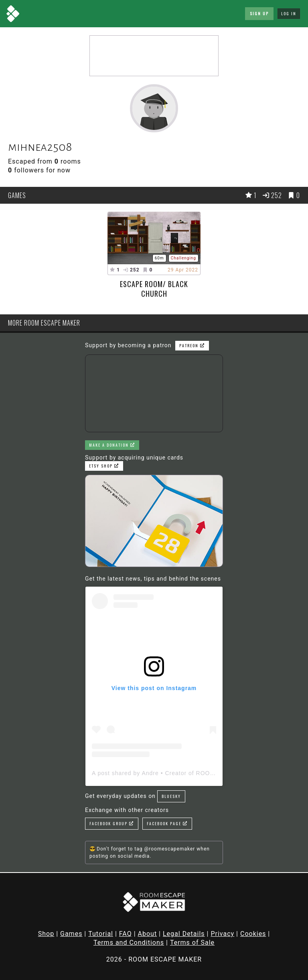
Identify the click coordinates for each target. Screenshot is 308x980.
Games (71, 934)
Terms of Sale (192, 943)
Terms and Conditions (129, 943)
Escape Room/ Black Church (154, 289)
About (148, 934)
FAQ (126, 934)
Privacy (222, 934)
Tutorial (101, 934)
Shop (46, 934)
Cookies (253, 934)
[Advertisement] (154, 56)
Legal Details (184, 934)
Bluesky (171, 796)
